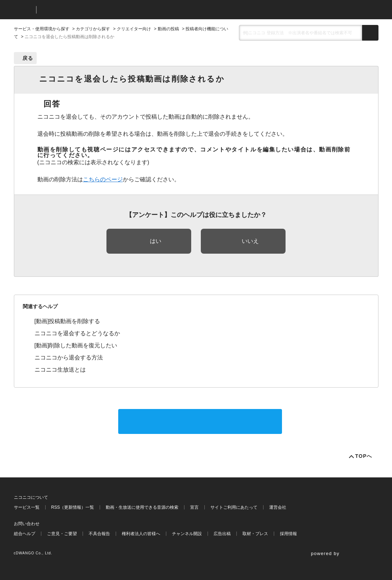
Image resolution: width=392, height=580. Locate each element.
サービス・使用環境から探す (42, 29)
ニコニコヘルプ (80, 10)
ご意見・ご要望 (62, 534)
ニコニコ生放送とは (60, 370)
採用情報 (288, 534)
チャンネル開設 (187, 534)
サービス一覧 (27, 507)
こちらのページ (103, 179)
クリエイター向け (134, 29)
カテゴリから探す (93, 29)
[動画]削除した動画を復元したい (76, 345)
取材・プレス (255, 534)
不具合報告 (99, 534)
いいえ (250, 241)
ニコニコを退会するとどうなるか (77, 333)
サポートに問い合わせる (200, 421)
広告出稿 (222, 534)
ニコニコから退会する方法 (69, 358)
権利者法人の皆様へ (141, 534)
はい (156, 241)
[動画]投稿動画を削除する (67, 321)
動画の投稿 (168, 29)
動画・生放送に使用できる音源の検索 (142, 507)
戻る (28, 58)
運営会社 (278, 507)
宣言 (194, 507)
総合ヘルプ (25, 534)
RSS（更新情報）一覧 (73, 507)
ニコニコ (23, 10)
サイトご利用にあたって (234, 507)
